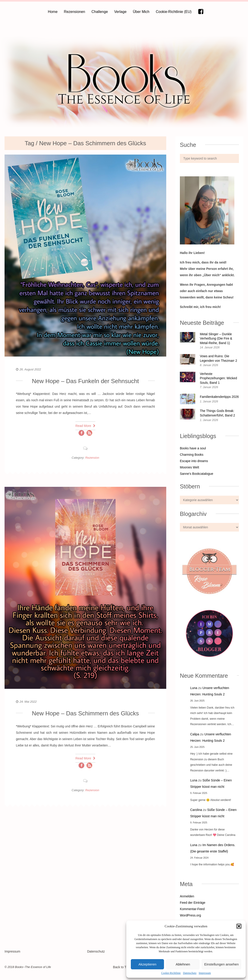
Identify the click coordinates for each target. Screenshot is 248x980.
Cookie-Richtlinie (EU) (174, 12)
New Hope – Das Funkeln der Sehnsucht (85, 381)
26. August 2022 (30, 369)
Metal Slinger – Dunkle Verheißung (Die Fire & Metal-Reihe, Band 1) (216, 339)
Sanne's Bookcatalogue (197, 474)
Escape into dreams (194, 461)
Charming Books (192, 455)
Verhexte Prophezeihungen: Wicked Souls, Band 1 (218, 378)
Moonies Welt (190, 467)
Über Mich (141, 12)
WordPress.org (190, 915)
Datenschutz (190, 973)
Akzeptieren (147, 964)
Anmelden (187, 896)
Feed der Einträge (193, 903)
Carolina (196, 810)
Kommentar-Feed (192, 909)
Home (53, 12)
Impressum (205, 973)
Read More (85, 426)
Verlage (120, 12)
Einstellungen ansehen (221, 964)
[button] (239, 926)
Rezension (92, 458)
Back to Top (124, 967)
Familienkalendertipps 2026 (219, 397)
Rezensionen (74, 12)
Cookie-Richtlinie (171, 973)
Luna (194, 688)
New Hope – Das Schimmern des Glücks (85, 713)
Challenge (100, 12)
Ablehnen (183, 964)
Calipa (195, 734)
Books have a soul (193, 448)
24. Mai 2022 (28, 702)
